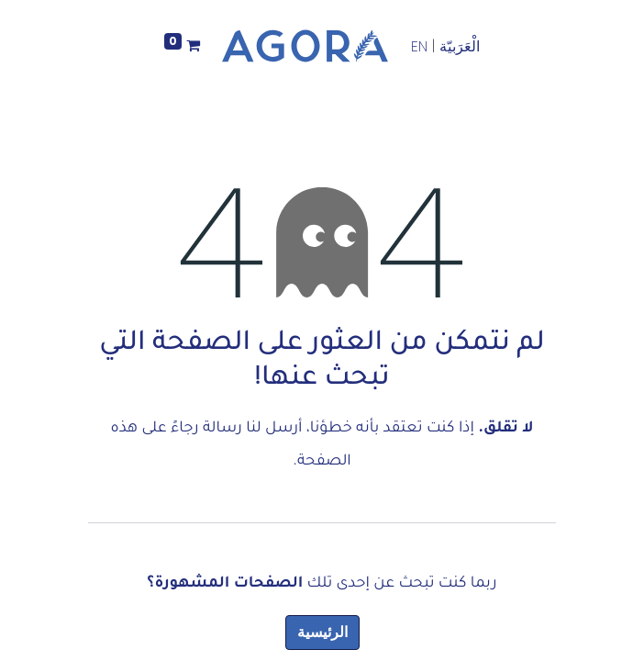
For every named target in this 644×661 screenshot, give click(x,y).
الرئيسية (322, 632)
